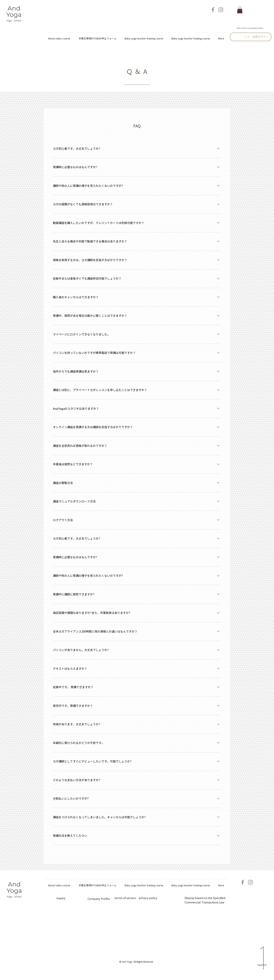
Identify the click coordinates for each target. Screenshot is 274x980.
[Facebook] (213, 10)
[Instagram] (221, 10)
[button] (240, 10)
